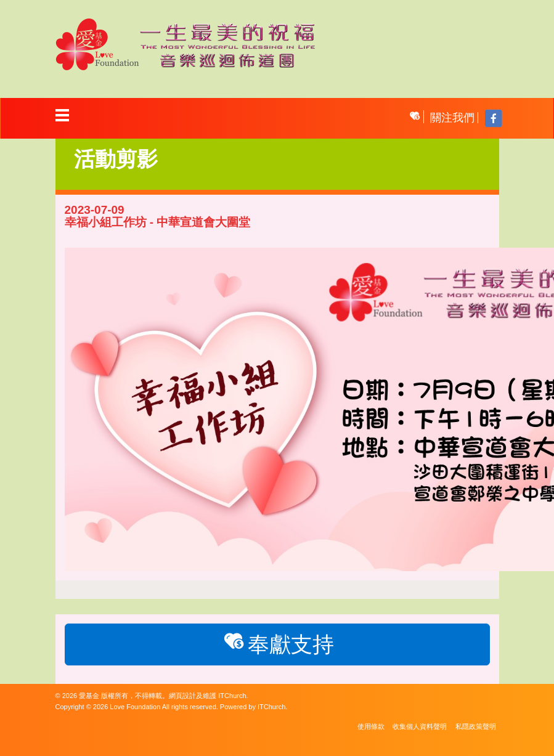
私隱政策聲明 (476, 726)
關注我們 (452, 118)
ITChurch (232, 696)
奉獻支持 (277, 643)
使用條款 (371, 726)
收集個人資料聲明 (420, 726)
